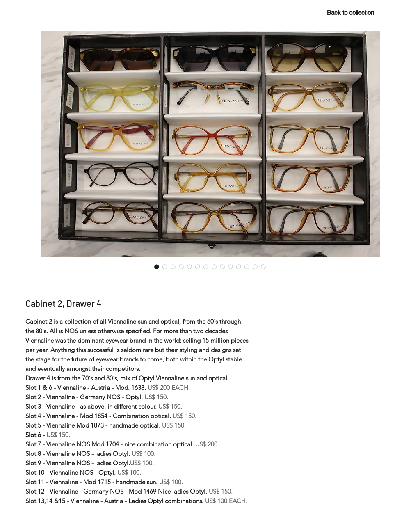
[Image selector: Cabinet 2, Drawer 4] (157, 267)
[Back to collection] (350, 12)
